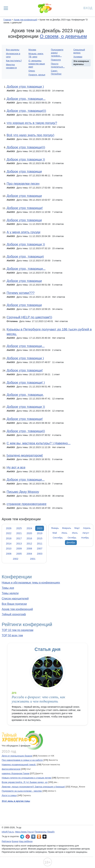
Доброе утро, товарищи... (26, 99)
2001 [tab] (33, 559)
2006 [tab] (9, 554)
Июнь (65, 533)
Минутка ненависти (11, 66)
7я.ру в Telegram (22, 837)
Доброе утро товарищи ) (25, 87)
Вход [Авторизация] (88, 8)
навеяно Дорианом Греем (15, 773)
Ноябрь (85, 538)
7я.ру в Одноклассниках (39, 837)
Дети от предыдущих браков (17, 756)
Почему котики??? (21, 293)
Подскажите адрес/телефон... (57, 53)
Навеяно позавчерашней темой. (19, 765)
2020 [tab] (29, 533)
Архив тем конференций (17, 609)
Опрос (32, 71)
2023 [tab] (40, 528)
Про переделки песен (23, 184)
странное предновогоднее (26, 504)
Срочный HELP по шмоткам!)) (29, 317)
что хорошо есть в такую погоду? (32, 123)
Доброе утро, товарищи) (25, 256)
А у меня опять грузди (23, 232)
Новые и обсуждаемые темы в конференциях (31, 583)
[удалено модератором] (25, 455)
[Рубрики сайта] (6, 8)
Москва (32, 50)
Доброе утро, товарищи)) (26, 431)
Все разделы (13, 50)
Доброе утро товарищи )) (26, 159)
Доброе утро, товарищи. (25, 395)
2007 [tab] (40, 549)
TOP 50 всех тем (12, 635)
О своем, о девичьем (63, 36)
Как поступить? (14, 61)
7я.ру (44, 837)
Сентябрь (58, 538)
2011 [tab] (40, 544)
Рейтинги (6, 841)
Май (55, 533)
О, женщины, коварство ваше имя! (37, 64)
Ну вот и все (16, 467)
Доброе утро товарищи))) (26, 147)
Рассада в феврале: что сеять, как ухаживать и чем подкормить (38, 699)
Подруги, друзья (37, 75)
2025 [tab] (19, 528)
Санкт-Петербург (56, 72)
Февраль (67, 528)
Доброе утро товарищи (24, 171)
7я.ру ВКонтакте (33, 837)
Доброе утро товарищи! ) (26, 382)
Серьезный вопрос (79, 51)
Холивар (78, 57)
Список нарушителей (15, 599)
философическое (11, 769)
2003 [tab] (40, 554)
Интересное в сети (13, 55)
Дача (14, 693)
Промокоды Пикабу (45, 832)
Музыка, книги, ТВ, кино (36, 55)
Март (77, 528)
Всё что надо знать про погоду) (30, 135)
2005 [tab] (19, 554)
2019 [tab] (40, 533)
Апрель (87, 528)
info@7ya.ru (8, 832)
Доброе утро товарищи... (26, 346)
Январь (55, 528)
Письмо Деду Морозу (23, 492)
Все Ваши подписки (14, 604)
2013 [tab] (19, 544)
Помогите (56, 60)
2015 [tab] (40, 538)
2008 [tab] (29, 549)
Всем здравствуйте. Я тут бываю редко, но (25, 782)
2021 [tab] (19, 533)
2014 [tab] (9, 544)
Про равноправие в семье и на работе (22, 760)
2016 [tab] (29, 538)
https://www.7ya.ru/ (25, 832)
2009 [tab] (19, 549)
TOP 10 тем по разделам (18, 630)
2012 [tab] (29, 544)
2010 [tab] (9, 549)
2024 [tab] (29, 528)
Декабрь (71, 542)
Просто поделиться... (58, 65)
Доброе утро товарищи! (25, 208)
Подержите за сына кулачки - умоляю (22, 791)
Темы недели (10, 593)
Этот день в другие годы (16, 801)
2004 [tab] (29, 554)
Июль (75, 533)
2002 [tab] (16, 559)
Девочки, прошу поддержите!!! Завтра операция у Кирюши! (33, 787)
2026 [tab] (9, 528)
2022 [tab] (9, 533)
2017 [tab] (19, 538)
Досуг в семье (9, 795)
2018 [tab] (9, 538)
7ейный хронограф (14, 614)
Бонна (15, 841)
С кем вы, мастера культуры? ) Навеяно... (38, 443)
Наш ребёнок (26, 841)
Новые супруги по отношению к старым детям (26, 778)
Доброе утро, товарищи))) (26, 111)
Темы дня (8, 588)
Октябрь (72, 538)
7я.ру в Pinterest (28, 837)
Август (86, 533)
